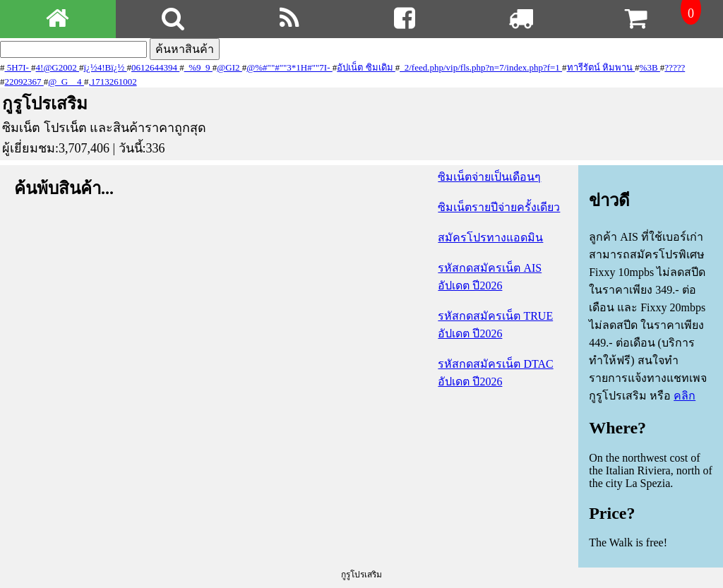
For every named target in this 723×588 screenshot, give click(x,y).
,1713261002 (112, 82)
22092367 (24, 82)
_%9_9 (198, 67)
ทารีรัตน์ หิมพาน (601, 67)
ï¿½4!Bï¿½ (106, 67)
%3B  (650, 67)
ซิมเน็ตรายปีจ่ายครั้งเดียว (499, 207)
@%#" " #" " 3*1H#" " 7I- (289, 67)
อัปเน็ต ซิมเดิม (366, 67)
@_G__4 (66, 82)
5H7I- (18, 67)
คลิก (685, 396)
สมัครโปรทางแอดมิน (490, 238)
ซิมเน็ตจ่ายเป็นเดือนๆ (489, 177)
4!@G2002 (58, 67)
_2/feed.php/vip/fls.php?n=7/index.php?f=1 (481, 67)
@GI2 (229, 67)
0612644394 (155, 67)
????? (675, 67)
